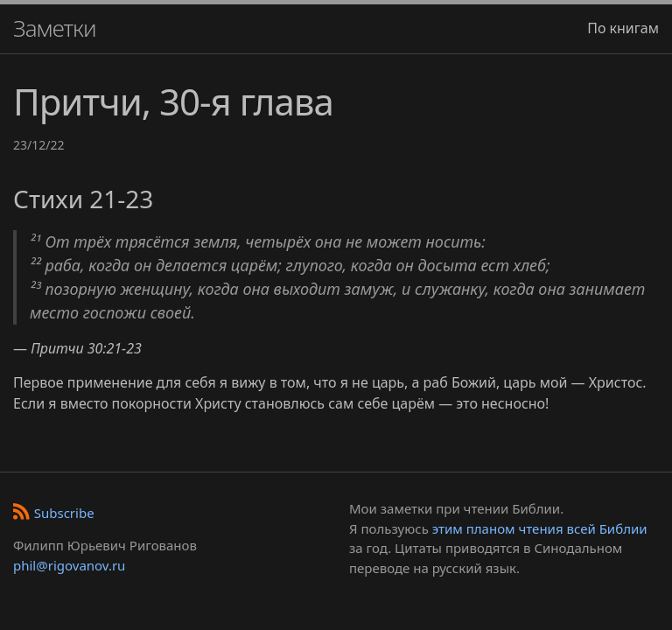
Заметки (55, 28)
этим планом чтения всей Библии (540, 528)
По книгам (623, 28)
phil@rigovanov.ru (69, 565)
